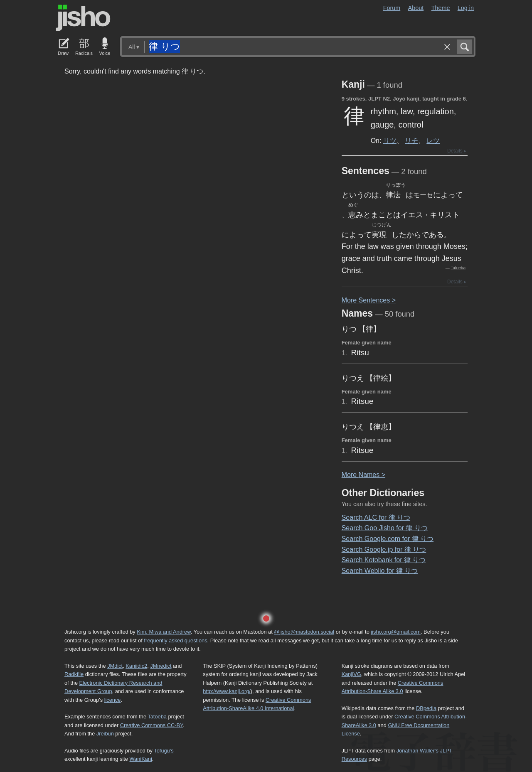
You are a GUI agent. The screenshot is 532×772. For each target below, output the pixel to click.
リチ (411, 140)
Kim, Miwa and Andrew (164, 632)
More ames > (363, 475)
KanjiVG (351, 674)
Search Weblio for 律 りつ (380, 571)
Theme (441, 8)
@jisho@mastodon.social (304, 632)
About (416, 8)
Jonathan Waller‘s (417, 751)
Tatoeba (458, 268)
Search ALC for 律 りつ (376, 518)
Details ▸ (457, 151)
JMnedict (161, 666)
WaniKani (141, 759)
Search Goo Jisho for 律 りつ (385, 528)
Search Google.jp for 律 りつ (384, 549)
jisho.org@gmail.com (396, 632)
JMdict (115, 666)
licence (113, 700)
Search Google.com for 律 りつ (388, 539)
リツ (390, 140)
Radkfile (74, 674)
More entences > (369, 300)
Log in (466, 8)
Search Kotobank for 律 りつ (384, 560)
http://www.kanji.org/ (227, 691)
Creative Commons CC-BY (151, 725)
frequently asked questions (175, 640)
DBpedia (426, 708)
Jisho (83, 18)
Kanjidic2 (136, 666)
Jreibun (105, 734)
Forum (392, 8)
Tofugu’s (164, 751)
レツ (433, 140)
